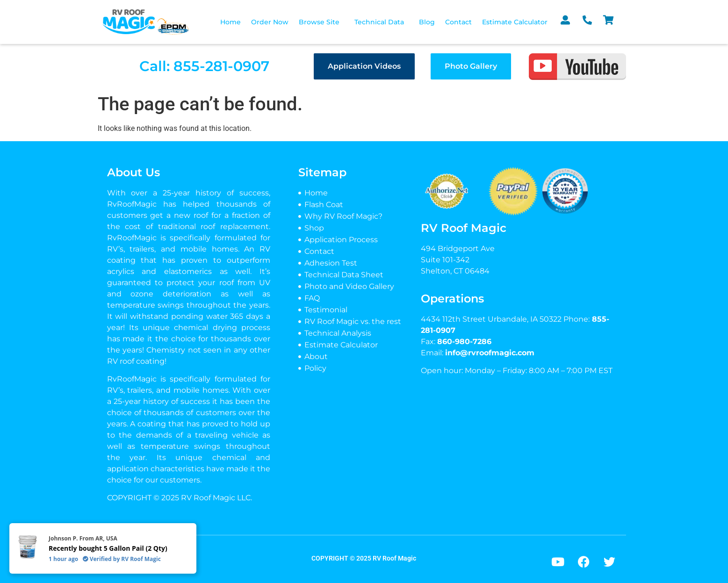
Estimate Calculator (515, 22)
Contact (458, 22)
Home (231, 22)
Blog (427, 22)
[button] (321, 22)
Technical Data (379, 22)
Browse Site (319, 22)
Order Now (270, 22)
